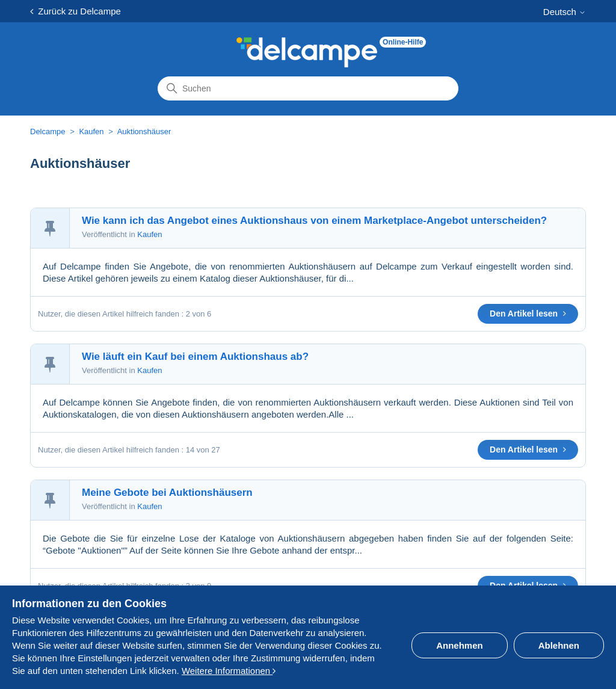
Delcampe (48, 131)
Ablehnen (559, 645)
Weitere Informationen (229, 671)
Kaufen (91, 131)
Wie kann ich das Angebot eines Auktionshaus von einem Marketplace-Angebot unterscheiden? (314, 221)
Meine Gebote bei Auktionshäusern (167, 493)
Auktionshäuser (144, 131)
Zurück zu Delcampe (75, 11)
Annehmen (460, 645)
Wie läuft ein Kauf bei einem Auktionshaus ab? (195, 357)
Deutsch (565, 12)
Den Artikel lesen (528, 314)
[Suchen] (308, 88)
